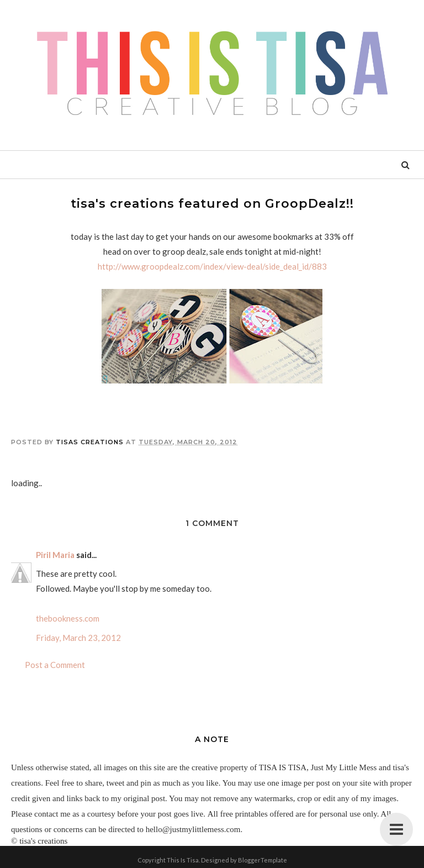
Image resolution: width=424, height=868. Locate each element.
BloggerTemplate (263, 860)
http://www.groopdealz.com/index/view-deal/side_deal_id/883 (212, 266)
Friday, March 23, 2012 (78, 638)
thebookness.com (68, 618)
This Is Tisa (183, 860)
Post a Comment (55, 665)
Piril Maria (55, 555)
